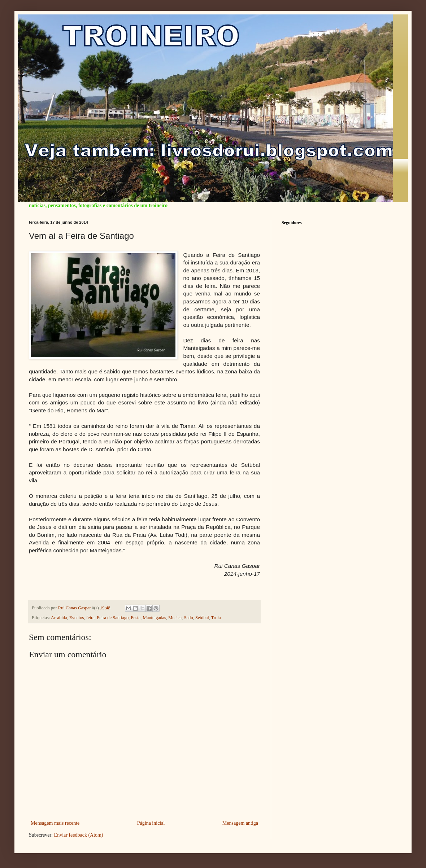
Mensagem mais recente (55, 823)
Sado (189, 618)
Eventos (77, 618)
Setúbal (202, 618)
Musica (175, 618)
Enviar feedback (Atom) (79, 835)
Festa (136, 618)
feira (90, 618)
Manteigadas (154, 618)
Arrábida (59, 618)
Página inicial (151, 823)
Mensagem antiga (240, 823)
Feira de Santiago (113, 618)
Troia (216, 618)
